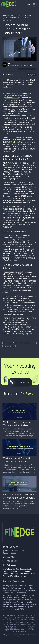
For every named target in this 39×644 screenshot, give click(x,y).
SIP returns (14, 142)
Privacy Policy (30, 574)
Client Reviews (8, 593)
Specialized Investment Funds (14, 604)
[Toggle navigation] (34, 4)
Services (16, 569)
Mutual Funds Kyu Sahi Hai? (17, 597)
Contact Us (19, 574)
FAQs (12, 574)
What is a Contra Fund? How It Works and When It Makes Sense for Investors (18, 425)
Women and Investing (20, 588)
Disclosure (24, 576)
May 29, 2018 (31, 75)
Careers (5, 574)
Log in (28, 4)
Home (5, 16)
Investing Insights (16, 16)
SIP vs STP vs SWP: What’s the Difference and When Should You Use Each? (18, 498)
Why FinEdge (7, 569)
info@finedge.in (12, 565)
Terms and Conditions (11, 576)
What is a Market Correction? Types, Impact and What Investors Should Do (18, 461)
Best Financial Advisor (21, 600)
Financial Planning (13, 98)
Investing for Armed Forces (13, 586)
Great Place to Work (20, 607)
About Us (6, 571)
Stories (27, 571)
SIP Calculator (30, 590)
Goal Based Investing (25, 602)
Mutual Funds (30, 16)
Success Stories (26, 569)
